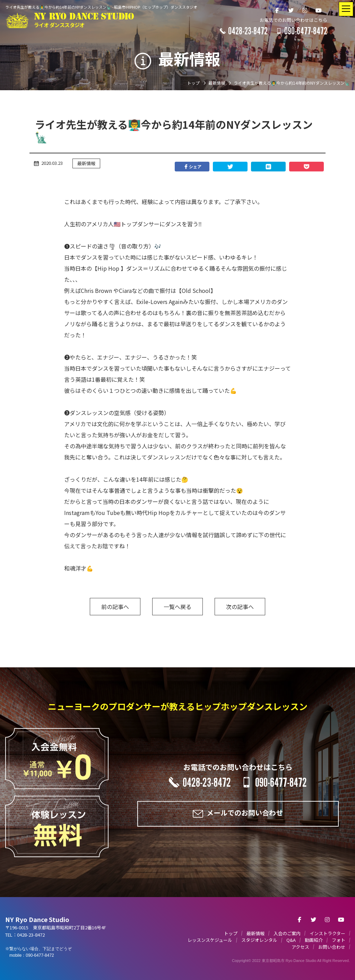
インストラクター (327, 933)
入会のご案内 (287, 933)
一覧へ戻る (177, 607)
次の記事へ (240, 607)
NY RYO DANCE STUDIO (84, 20)
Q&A (291, 940)
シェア (192, 167)
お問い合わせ (332, 947)
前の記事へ (115, 607)
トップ (231, 933)
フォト (339, 940)
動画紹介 (314, 940)
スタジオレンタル (259, 940)
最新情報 (86, 163)
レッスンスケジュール (210, 940)
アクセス (300, 947)
